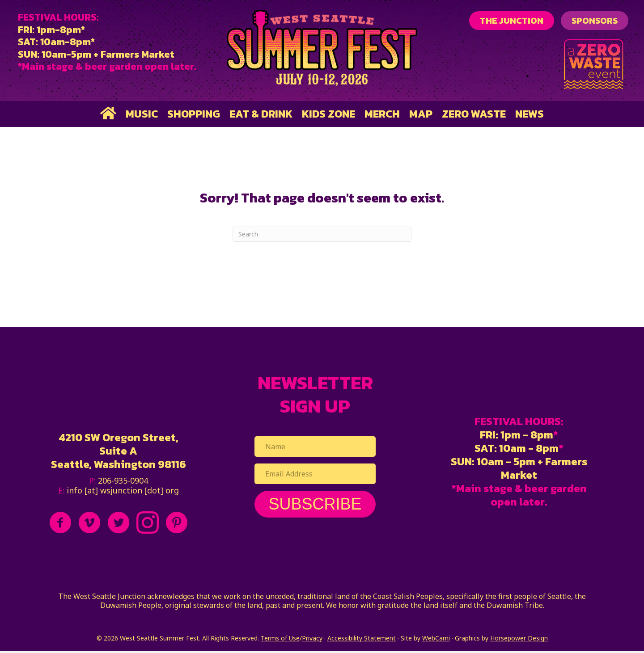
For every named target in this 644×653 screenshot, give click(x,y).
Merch (382, 114)
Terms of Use (280, 638)
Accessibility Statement (362, 638)
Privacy (312, 638)
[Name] (315, 447)
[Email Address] (315, 474)
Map (421, 114)
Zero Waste (474, 114)
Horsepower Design (519, 638)
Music (142, 114)
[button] (315, 504)
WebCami (436, 638)
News (530, 114)
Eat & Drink (261, 114)
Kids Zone (328, 114)
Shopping (194, 114)
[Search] (322, 234)
